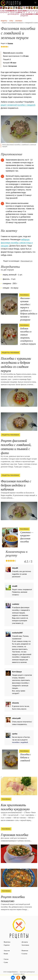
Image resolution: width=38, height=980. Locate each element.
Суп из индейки (14, 12)
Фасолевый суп (6, 12)
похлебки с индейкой (20, 742)
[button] (35, 3)
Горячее (7, 945)
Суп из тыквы (29, 12)
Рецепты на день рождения (22, 13)
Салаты (25, 954)
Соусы (6, 959)
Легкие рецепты (16, 12)
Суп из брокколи (37, 12)
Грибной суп (11, 12)
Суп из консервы (24, 12)
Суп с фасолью (27, 12)
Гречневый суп (4, 12)
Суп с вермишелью (34, 12)
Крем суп (1, 12)
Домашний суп (19, 12)
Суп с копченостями (32, 12)
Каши (6, 954)
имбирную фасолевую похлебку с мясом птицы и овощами (17, 243)
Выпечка (7, 942)
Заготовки (25, 945)
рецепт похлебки (13, 53)
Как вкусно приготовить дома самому (11, 3)
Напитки (25, 951)
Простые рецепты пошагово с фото (19, 928)
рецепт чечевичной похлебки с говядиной (18, 105)
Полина (10, 43)
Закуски (7, 951)
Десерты (25, 942)
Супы (6, 962)
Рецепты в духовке (9, 12)
